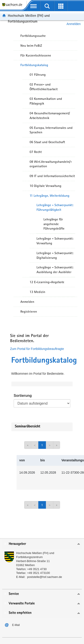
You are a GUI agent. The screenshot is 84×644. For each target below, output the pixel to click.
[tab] (42, 544)
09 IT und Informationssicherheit (52, 176)
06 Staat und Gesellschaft (47, 142)
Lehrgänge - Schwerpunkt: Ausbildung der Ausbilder (55, 270)
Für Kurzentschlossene (36, 55)
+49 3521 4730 (37, 569)
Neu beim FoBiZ (31, 46)
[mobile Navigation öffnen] (33, 6)
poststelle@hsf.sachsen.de (45, 577)
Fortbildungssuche (33, 36)
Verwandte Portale (22, 603)
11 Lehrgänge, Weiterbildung (50, 196)
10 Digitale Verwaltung (45, 186)
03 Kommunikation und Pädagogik (46, 101)
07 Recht (36, 152)
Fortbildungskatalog (34, 65)
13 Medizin (37, 292)
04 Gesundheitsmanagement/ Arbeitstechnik (50, 116)
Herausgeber (17, 544)
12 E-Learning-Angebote (47, 282)
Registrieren (29, 312)
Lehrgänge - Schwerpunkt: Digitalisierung (55, 255)
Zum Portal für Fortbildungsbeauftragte (37, 349)
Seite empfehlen (20, 613)
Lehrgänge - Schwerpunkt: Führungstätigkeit (55, 207)
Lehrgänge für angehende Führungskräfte (54, 224)
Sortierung (23, 396)
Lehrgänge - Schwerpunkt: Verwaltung (55, 241)
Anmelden (27, 302)
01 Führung (38, 75)
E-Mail (16, 625)
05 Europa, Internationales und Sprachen (51, 130)
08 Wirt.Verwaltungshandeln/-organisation (51, 164)
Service (14, 594)
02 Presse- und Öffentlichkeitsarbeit (44, 87)
